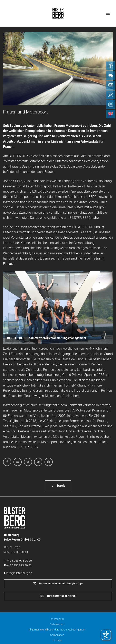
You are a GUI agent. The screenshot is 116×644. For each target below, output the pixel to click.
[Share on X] (28, 462)
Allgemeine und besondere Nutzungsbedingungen (57, 630)
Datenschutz (57, 624)
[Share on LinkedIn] (18, 462)
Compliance (57, 635)
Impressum (57, 619)
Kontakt (57, 640)
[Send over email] (38, 462)
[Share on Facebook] (7, 462)
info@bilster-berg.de (19, 573)
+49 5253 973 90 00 (19, 561)
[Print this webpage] (49, 462)
